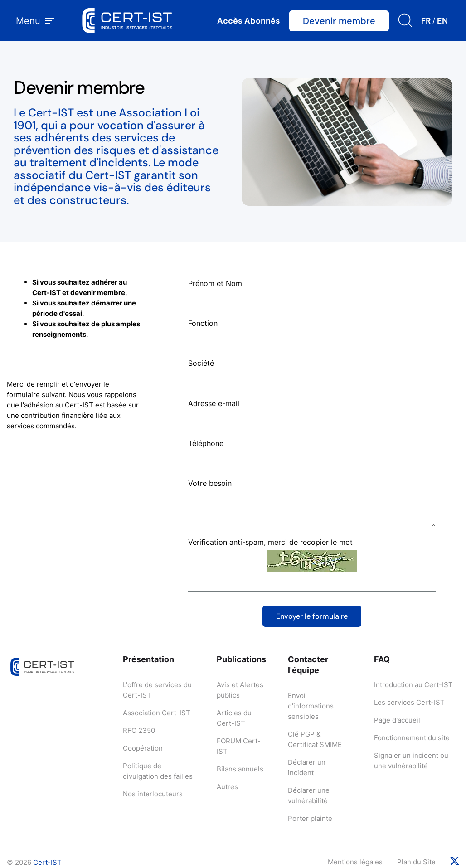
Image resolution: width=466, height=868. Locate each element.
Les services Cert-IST (409, 702)
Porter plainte (310, 818)
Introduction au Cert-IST (413, 685)
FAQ (382, 659)
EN (442, 21)
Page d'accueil (397, 720)
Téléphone (206, 443)
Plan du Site (416, 862)
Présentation (148, 659)
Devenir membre (339, 21)
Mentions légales (355, 862)
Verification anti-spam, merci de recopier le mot (270, 542)
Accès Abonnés (249, 21)
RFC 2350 (139, 730)
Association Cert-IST (157, 713)
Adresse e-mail (214, 403)
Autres (227, 787)
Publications (241, 659)
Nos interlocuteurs (153, 794)
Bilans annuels (240, 769)
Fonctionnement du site (412, 738)
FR (426, 21)
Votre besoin (210, 483)
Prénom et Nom (215, 283)
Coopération (143, 748)
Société (201, 363)
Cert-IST (47, 862)
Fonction (203, 323)
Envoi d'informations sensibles (311, 706)
